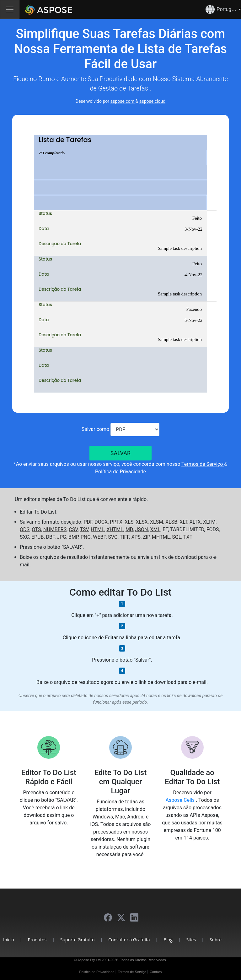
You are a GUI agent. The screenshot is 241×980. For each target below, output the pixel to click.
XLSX (142, 522)
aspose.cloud (152, 101)
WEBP (99, 537)
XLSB (171, 522)
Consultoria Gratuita (129, 940)
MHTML (161, 537)
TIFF (124, 537)
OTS (36, 529)
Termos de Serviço (203, 464)
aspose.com (123, 101)
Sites (191, 940)
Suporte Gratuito (78, 940)
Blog (168, 940)
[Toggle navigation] (10, 9)
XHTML (115, 529)
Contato (156, 972)
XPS (136, 537)
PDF (88, 522)
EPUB (38, 537)
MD (129, 529)
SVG (113, 537)
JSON (142, 529)
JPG (62, 537)
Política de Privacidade (120, 472)
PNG (86, 537)
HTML (97, 529)
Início (9, 940)
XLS (129, 522)
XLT (183, 522)
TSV (84, 529)
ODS (25, 529)
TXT (188, 537)
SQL (177, 537)
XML (155, 529)
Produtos (37, 940)
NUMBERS (55, 529)
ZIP (146, 537)
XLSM (157, 522)
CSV (73, 529)
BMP (73, 537)
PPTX (116, 522)
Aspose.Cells (181, 800)
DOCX (101, 522)
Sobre (216, 940)
